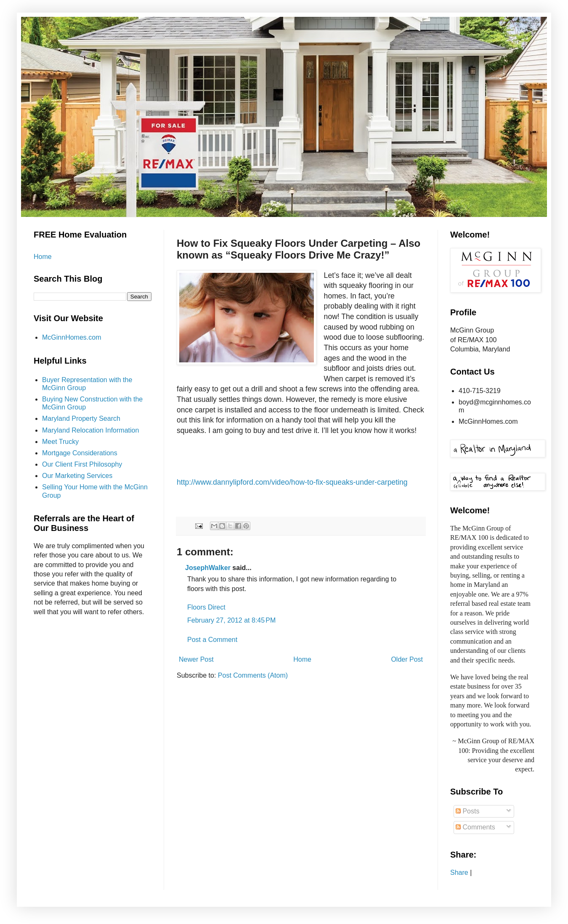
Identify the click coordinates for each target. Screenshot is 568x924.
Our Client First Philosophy (82, 464)
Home (302, 659)
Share (459, 873)
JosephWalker (208, 568)
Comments (475, 827)
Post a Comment (212, 640)
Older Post (407, 659)
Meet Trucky (60, 442)
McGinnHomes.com (72, 337)
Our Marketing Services (77, 476)
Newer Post (196, 659)
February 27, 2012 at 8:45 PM (231, 620)
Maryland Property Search (81, 418)
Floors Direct (206, 607)
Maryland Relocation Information (90, 430)
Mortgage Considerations (80, 453)
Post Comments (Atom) (253, 675)
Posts (467, 811)
